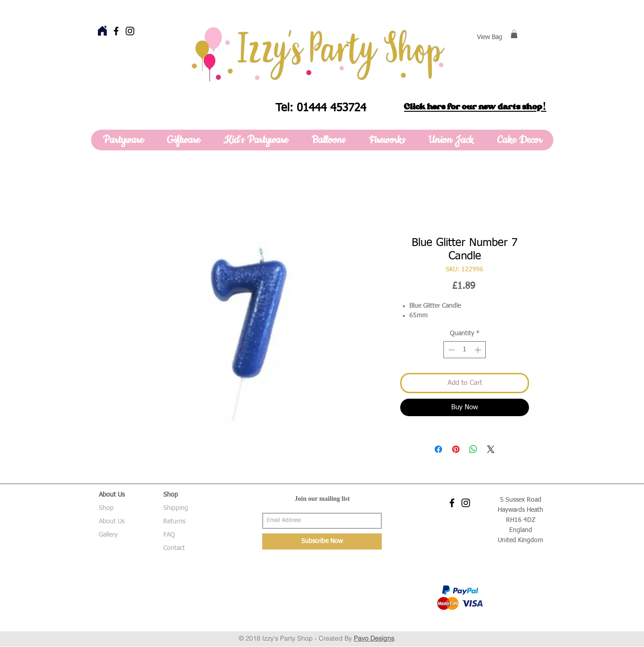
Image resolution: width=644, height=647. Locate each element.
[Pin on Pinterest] (456, 449)
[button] (514, 34)
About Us (112, 521)
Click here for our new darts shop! (475, 107)
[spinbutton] (465, 350)
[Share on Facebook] (438, 449)
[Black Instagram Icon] (130, 31)
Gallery (108, 535)
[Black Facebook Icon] (116, 31)
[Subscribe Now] (322, 541)
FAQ (169, 535)
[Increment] (479, 350)
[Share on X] (491, 449)
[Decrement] (451, 350)
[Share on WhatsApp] (473, 449)
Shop (106, 508)
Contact (174, 548)
